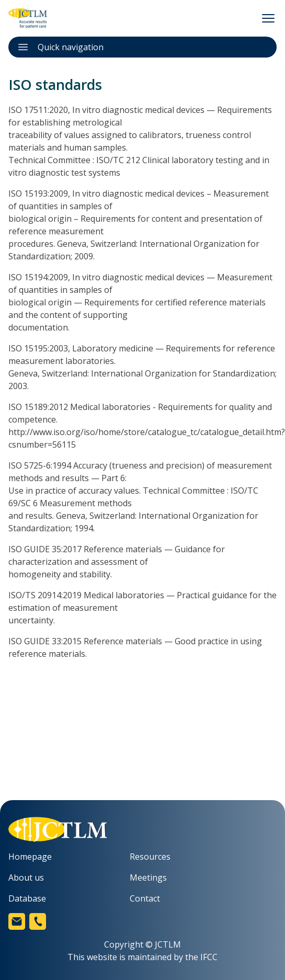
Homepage (30, 857)
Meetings (148, 878)
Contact (145, 898)
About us (26, 878)
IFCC (209, 957)
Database (27, 898)
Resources (150, 857)
